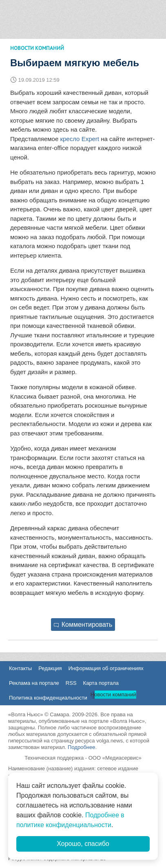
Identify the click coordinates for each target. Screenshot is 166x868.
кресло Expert (80, 139)
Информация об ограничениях (106, 668)
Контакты (20, 668)
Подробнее (81, 747)
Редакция (50, 668)
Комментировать (83, 625)
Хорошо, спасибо (83, 844)
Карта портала (101, 683)
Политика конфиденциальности (48, 698)
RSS (71, 683)
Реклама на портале (34, 683)
